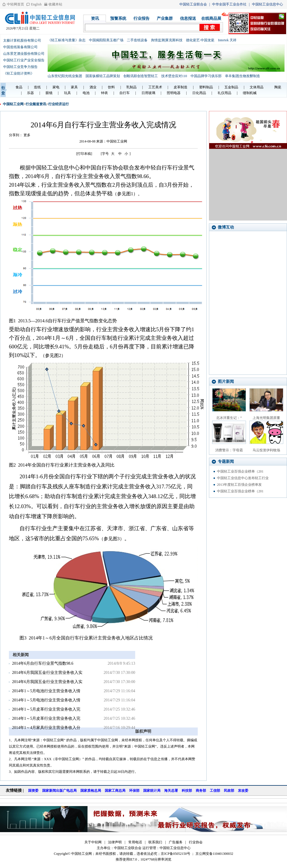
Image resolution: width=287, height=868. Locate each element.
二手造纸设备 (137, 40)
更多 (27, 135)
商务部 (201, 791)
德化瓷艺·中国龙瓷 (200, 40)
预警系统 (118, 18)
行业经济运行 (59, 104)
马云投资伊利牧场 (266, 450)
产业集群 (165, 18)
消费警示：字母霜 (229, 450)
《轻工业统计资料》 (19, 73)
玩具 (67, 93)
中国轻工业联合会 (193, 4)
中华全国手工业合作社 (229, 4)
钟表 (104, 93)
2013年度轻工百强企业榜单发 (239, 485)
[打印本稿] (84, 154)
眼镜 (49, 93)
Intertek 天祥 (227, 40)
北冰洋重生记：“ (229, 418)
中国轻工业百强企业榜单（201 (240, 471)
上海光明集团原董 (266, 418)
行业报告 (141, 18)
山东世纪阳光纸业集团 (65, 76)
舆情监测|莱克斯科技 (167, 40)
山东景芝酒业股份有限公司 (24, 54)
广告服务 (176, 842)
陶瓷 (278, 87)
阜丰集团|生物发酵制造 (243, 76)
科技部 (187, 791)
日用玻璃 (148, 93)
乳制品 (131, 87)
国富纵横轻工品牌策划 (103, 76)
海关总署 (171, 791)
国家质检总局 (91, 791)
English (36, 4)
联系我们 (155, 842)
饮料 (111, 87)
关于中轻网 (93, 842)
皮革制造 (181, 87)
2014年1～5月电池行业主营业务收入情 (46, 691)
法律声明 (115, 842)
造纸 (37, 87)
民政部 (229, 791)
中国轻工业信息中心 (267, 4)
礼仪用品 (224, 93)
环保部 (134, 791)
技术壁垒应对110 (174, 76)
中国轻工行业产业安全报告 (24, 60)
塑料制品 (206, 87)
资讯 (95, 18)
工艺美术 (155, 87)
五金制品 (231, 87)
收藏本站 (55, 4)
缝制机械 (250, 93)
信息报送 (188, 18)
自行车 (125, 93)
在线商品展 (211, 18)
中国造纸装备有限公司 (20, 47)
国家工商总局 (115, 791)
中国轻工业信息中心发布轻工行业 (243, 478)
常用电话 (135, 842)
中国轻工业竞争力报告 (20, 67)
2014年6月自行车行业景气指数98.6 (43, 663)
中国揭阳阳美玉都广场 (106, 40)
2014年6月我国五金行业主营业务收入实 (47, 673)
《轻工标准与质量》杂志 (67, 40)
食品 (19, 87)
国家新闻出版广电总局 (59, 791)
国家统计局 (152, 791)
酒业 (93, 87)
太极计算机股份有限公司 (22, 40)
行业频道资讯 (36, 104)
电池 (86, 93)
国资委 (33, 791)
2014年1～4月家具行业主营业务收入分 (46, 728)
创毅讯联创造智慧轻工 (141, 76)
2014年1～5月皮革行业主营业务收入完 (46, 709)
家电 (56, 87)
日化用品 (199, 93)
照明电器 (174, 93)
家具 (74, 87)
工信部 (215, 791)
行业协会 (196, 842)
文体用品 (257, 87)
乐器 (30, 93)
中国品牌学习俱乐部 (206, 76)
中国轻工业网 (13, 104)
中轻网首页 (15, 4)
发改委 (243, 791)
